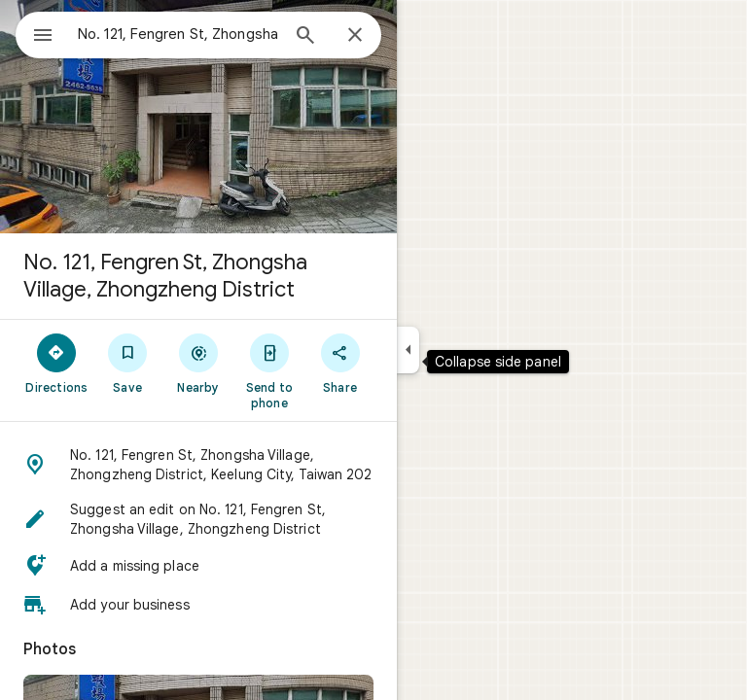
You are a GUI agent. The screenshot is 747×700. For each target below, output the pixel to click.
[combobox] (178, 34)
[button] (198, 465)
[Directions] (57, 363)
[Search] (305, 37)
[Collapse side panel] (408, 350)
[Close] (355, 36)
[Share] (340, 363)
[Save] (128, 363)
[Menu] (43, 37)
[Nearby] (199, 363)
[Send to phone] (269, 370)
